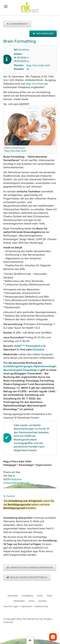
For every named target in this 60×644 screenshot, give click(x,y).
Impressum (26, 606)
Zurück (10, 496)
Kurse (40, 596)
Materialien (19, 601)
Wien (6, 80)
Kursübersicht (19, 24)
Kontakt (42, 601)
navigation (6, 6)
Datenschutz (41, 606)
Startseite (13, 596)
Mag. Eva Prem (35, 84)
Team (50, 596)
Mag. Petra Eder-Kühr (39, 65)
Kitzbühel (24, 50)
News (32, 601)
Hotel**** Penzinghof (27, 346)
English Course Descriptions (27, 577)
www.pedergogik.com (16, 483)
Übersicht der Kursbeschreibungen (31, 568)
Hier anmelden (44, 34)
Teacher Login (11, 606)
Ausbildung (27, 596)
